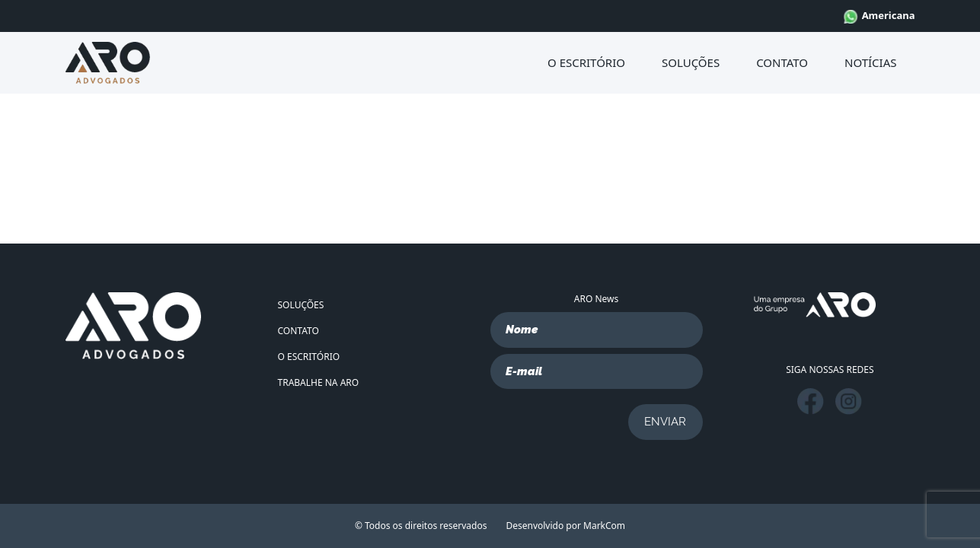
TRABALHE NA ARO (319, 382)
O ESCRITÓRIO (586, 62)
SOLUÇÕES (691, 62)
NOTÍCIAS (870, 62)
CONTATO (782, 62)
